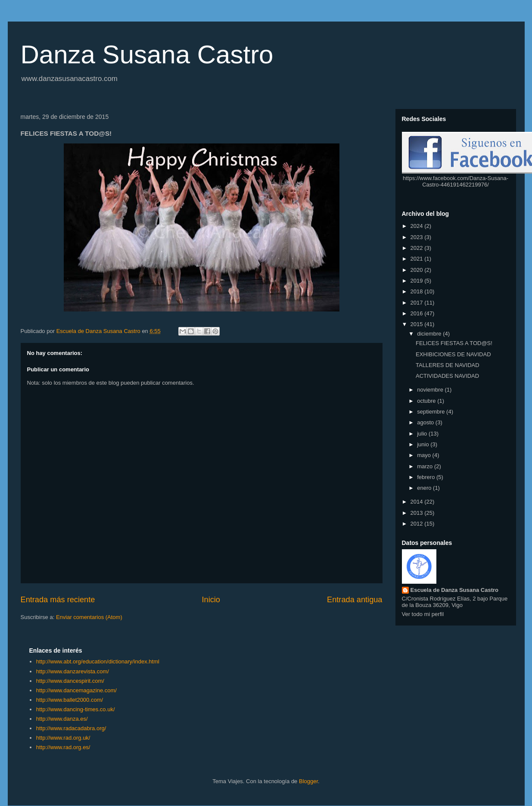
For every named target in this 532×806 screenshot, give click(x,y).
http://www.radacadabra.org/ (71, 728)
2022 (418, 248)
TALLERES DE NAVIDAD (448, 365)
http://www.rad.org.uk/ (63, 738)
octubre (427, 401)
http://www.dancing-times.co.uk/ (76, 709)
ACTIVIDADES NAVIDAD (447, 376)
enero (425, 488)
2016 (418, 313)
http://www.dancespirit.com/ (70, 681)
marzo (426, 466)
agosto (426, 422)
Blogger (308, 781)
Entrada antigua (355, 600)
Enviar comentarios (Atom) (89, 617)
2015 (418, 324)
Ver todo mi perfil (423, 614)
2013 (418, 513)
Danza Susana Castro (147, 54)
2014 (418, 502)
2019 (418, 281)
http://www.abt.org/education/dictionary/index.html (98, 661)
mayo (425, 455)
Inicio (211, 600)
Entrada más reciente (58, 600)
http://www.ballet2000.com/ (70, 700)
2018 (418, 291)
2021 (418, 259)
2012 (418, 524)
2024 (418, 226)
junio (424, 444)
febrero (427, 477)
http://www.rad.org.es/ (63, 747)
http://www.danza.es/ (62, 719)
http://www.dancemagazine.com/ (76, 690)
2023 (418, 237)
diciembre (430, 334)
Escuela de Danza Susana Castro (454, 590)
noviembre (431, 390)
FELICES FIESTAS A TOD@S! (454, 343)
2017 (418, 303)
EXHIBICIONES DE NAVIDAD (453, 354)
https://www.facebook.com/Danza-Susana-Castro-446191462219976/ (456, 181)
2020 (418, 270)
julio (423, 434)
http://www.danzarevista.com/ (73, 671)
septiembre (432, 412)
